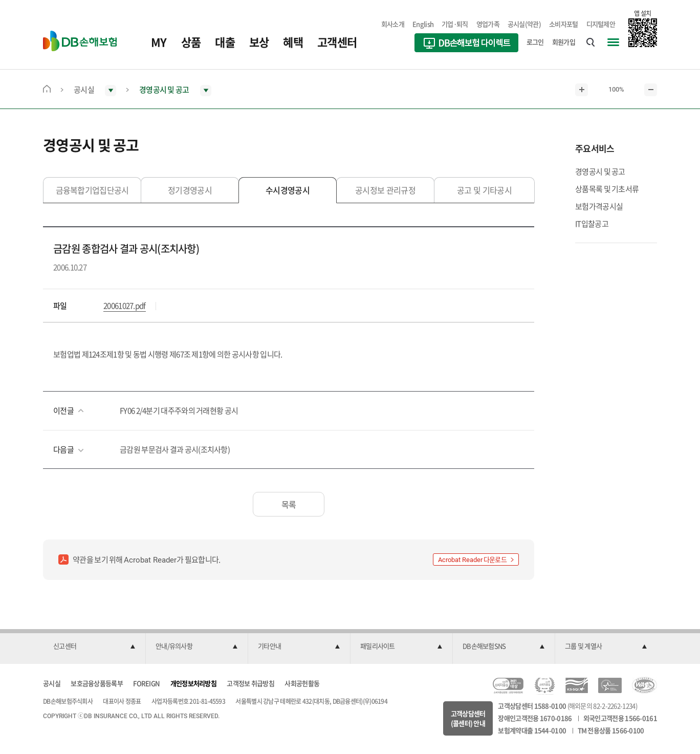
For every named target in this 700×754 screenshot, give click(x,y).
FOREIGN (146, 683)
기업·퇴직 (455, 24)
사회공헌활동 (302, 683)
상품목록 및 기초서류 (607, 189)
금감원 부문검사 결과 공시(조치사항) (175, 449)
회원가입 (564, 42)
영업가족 (488, 24)
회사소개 (393, 24)
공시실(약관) (524, 24)
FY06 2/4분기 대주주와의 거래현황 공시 (179, 411)
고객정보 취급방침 (250, 683)
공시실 (52, 683)
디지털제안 (601, 24)
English (423, 24)
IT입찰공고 (592, 224)
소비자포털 (564, 24)
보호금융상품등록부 (97, 683)
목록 (289, 504)
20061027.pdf (125, 306)
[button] (94, 647)
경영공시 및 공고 (600, 171)
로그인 (535, 42)
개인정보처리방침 (193, 683)
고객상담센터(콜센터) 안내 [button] (468, 718)
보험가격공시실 (599, 206)
